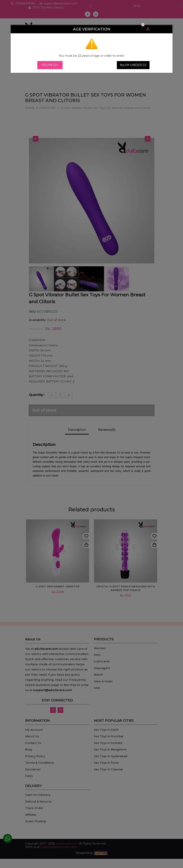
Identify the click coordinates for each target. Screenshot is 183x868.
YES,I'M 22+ (50, 65)
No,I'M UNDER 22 (133, 65)
